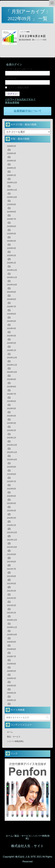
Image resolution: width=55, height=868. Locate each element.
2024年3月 (12, 336)
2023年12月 (12, 358)
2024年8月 (12, 299)
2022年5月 (12, 496)
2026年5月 (12, 146)
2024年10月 (12, 285)
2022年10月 (12, 460)
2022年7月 (12, 481)
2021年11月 (12, 540)
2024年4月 (12, 328)
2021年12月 (12, 532)
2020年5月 (12, 671)
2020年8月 (12, 649)
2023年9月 (12, 379)
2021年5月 (12, 584)
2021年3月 (12, 598)
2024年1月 (12, 350)
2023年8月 (12, 387)
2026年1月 (12, 175)
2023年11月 (12, 365)
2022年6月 (12, 489)
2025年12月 (12, 183)
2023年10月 (12, 372)
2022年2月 (12, 518)
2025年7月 (12, 219)
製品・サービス (14, 737)
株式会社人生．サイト (27, 846)
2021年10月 (12, 547)
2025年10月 (12, 197)
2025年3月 (12, 248)
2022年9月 (12, 467)
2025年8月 (12, 212)
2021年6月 (12, 576)
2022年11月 (12, 452)
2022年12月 (12, 445)
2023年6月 (12, 401)
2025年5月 (12, 234)
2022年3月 (12, 511)
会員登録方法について (28, 111)
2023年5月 (12, 408)
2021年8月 (12, 562)
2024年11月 (12, 277)
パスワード (11, 78)
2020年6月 (12, 664)
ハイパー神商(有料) (15, 741)
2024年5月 (12, 321)
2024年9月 (12, 292)
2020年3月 (12, 686)
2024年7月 (12, 307)
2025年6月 (12, 226)
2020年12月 (12, 620)
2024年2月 (12, 343)
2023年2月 (12, 430)
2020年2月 (12, 693)
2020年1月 (12, 700)
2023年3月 (12, 423)
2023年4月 (12, 416)
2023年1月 (12, 438)
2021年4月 (12, 591)
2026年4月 (12, 153)
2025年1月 (12, 263)
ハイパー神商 (41, 40)
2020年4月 (12, 678)
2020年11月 (12, 627)
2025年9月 (12, 204)
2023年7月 (12, 394)
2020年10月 (12, 635)
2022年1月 (12, 525)
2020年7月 (12, 656)
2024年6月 (12, 314)
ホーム (10, 732)
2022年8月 (12, 474)
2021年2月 (12, 605)
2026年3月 (12, 161)
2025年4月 (12, 241)
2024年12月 (12, 270)
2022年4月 (12, 503)
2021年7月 (12, 569)
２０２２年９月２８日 (32, 36)
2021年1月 (12, 613)
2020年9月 (12, 642)
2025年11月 (12, 190)
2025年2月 (12, 255)
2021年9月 (12, 554)
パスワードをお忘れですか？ (20, 99)
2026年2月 (12, 168)
